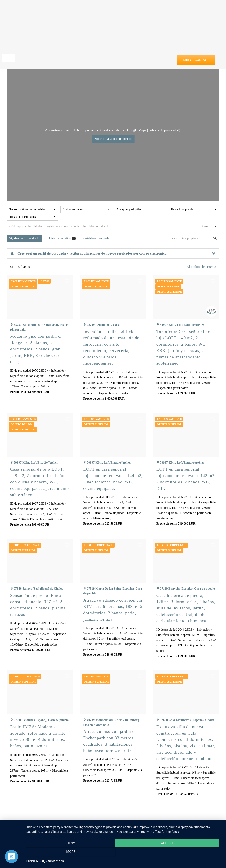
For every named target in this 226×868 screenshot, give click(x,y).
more (192, 853)
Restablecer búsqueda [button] (96, 238)
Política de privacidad (164, 130)
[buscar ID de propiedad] (190, 238)
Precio (212, 267)
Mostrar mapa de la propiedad (113, 139)
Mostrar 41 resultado (24, 238)
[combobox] (32, 209)
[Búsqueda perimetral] (102, 227)
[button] (67, 282)
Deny (56, 853)
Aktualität (196, 267)
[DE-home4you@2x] (113, 10)
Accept (124, 853)
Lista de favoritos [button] (62, 238)
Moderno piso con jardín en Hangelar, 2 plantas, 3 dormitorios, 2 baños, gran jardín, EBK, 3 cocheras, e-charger (36, 349)
